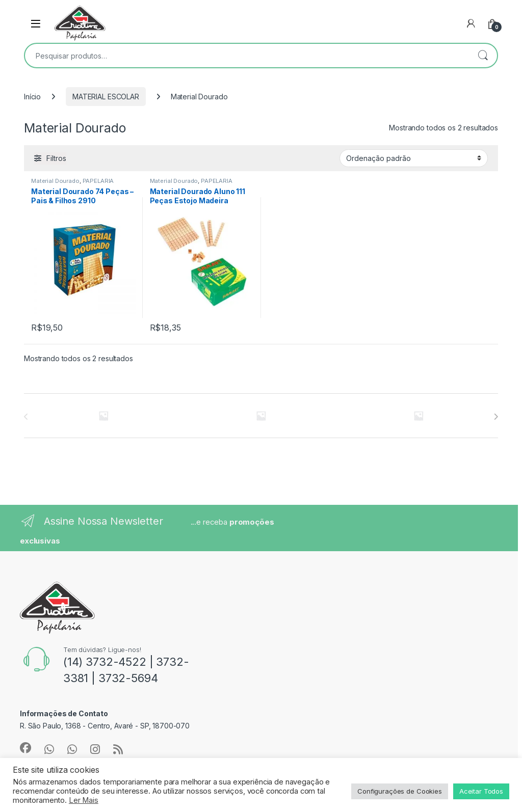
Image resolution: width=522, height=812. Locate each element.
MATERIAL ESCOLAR (106, 97)
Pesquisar (483, 56)
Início (32, 97)
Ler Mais (84, 800)
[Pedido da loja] (414, 158)
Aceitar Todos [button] (481, 791)
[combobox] (247, 56)
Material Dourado (55, 181)
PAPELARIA (98, 181)
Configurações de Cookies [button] (400, 791)
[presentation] (496, 417)
